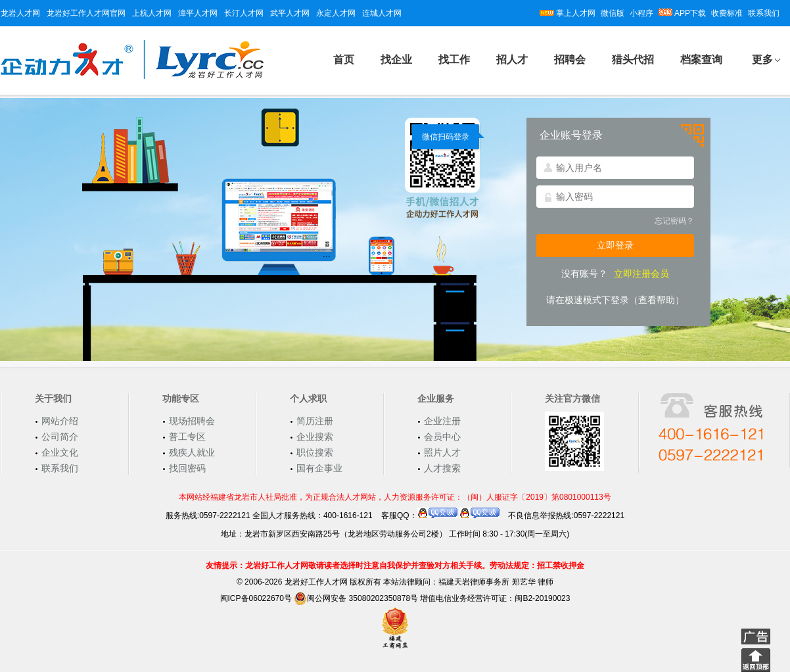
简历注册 (315, 421)
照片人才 (442, 452)
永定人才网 (336, 13)
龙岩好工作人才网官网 (86, 13)
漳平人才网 (198, 13)
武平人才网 (290, 13)
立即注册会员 (641, 274)
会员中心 (442, 437)
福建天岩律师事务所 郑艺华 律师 (496, 582)
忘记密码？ (674, 221)
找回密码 (187, 468)
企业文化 (60, 452)
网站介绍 (60, 421)
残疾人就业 (192, 452)
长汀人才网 (244, 13)
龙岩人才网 (20, 13)
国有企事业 (319, 468)
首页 (344, 60)
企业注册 (442, 421)
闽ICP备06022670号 (256, 598)
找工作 (454, 60)
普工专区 (187, 437)
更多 (762, 60)
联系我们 (764, 13)
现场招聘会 (192, 421)
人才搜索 (442, 468)
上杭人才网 (152, 13)
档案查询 (701, 60)
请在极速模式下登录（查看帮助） (615, 300)
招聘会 (570, 60)
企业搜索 (315, 437)
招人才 (512, 60)
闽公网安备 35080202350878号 (356, 598)
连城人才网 (382, 13)
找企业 (396, 60)
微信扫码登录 (446, 137)
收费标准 (727, 13)
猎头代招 (633, 60)
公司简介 (60, 437)
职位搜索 (315, 452)
